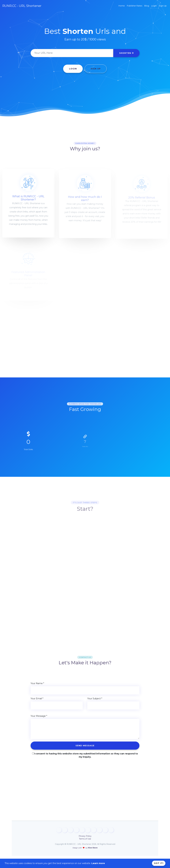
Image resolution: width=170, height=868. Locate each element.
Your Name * (37, 683)
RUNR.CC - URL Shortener (22, 6)
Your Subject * (95, 699)
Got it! (159, 863)
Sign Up (96, 69)
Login (73, 69)
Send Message (85, 746)
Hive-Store (88, 842)
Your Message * (39, 716)
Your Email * (37, 699)
